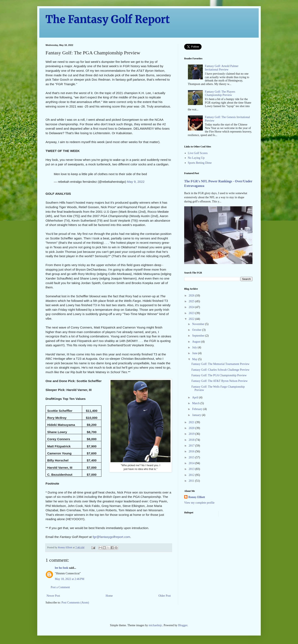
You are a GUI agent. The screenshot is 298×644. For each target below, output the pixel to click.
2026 (192, 296)
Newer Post (53, 596)
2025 (192, 301)
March (196, 403)
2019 (192, 434)
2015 (192, 457)
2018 (192, 440)
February (198, 409)
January (197, 415)
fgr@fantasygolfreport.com (112, 537)
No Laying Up (196, 158)
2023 (192, 313)
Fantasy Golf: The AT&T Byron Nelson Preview (220, 381)
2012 (192, 475)
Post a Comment (60, 587)
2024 (192, 307)
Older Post (165, 596)
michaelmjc (156, 625)
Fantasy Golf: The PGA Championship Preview (219, 375)
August (197, 342)
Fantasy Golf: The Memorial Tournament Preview (220, 364)
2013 (192, 469)
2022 (192, 319)
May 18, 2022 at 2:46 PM (70, 579)
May (195, 359)
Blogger (183, 625)
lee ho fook (62, 568)
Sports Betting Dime (200, 163)
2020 (192, 428)
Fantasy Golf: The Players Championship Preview (220, 93)
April (195, 397)
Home (109, 596)
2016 (192, 451)
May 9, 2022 (136, 182)
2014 (192, 463)
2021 (192, 422)
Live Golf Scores (198, 153)
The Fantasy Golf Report (108, 19)
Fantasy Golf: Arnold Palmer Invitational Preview (222, 68)
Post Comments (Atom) (75, 603)
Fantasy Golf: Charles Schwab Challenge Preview (220, 370)
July (195, 347)
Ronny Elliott (197, 497)
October (197, 330)
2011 (192, 481)
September (199, 336)
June (195, 353)
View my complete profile (199, 503)
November (199, 324)
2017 (192, 446)
